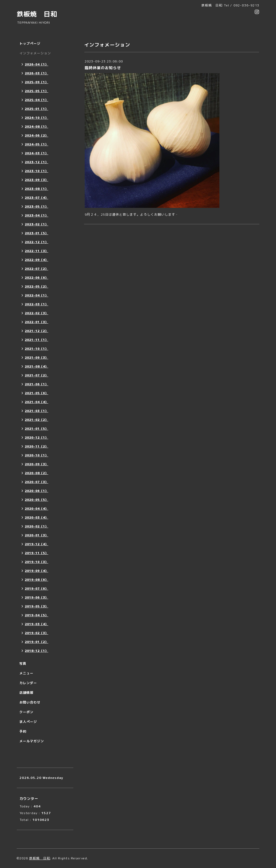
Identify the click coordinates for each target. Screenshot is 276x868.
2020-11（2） (37, 446)
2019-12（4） (37, 544)
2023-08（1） (37, 189)
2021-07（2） (37, 375)
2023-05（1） (37, 206)
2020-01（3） (37, 535)
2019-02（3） (37, 633)
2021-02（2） (37, 420)
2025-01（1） (37, 109)
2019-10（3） (37, 562)
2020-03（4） (37, 517)
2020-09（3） (37, 464)
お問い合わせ (30, 702)
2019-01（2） (37, 642)
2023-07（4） (37, 198)
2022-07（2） (37, 269)
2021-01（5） (37, 429)
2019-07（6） (37, 589)
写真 (23, 664)
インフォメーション (35, 53)
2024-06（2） (37, 135)
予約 (23, 731)
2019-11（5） (37, 553)
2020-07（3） (37, 482)
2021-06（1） (37, 384)
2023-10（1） (37, 171)
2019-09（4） (37, 571)
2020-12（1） (37, 437)
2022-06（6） (37, 278)
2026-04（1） (37, 64)
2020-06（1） (37, 491)
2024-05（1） (37, 144)
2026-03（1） (37, 73)
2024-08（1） (37, 127)
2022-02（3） (37, 313)
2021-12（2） (37, 331)
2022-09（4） (37, 260)
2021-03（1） (37, 411)
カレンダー (28, 683)
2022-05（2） (37, 286)
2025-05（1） (37, 91)
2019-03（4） (37, 624)
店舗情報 (26, 693)
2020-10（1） (37, 455)
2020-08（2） (37, 473)
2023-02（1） (37, 224)
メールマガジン (32, 741)
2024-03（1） (37, 153)
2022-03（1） (37, 304)
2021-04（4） (37, 402)
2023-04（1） (37, 215)
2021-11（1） (37, 340)
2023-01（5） (37, 233)
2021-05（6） (37, 393)
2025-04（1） (37, 100)
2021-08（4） (37, 366)
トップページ (30, 43)
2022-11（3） (37, 251)
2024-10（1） (37, 118)
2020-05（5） (37, 500)
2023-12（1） (37, 162)
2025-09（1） (37, 82)
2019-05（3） (37, 606)
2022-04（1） (37, 295)
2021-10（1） (37, 349)
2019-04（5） (37, 615)
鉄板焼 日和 (37, 14)
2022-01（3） (37, 322)
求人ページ (28, 722)
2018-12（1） (37, 651)
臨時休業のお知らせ (103, 68)
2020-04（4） (37, 509)
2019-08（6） (37, 580)
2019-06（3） (37, 597)
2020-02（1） (37, 526)
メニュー (26, 673)
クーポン (26, 712)
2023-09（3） (37, 180)
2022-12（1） (37, 242)
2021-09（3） (37, 358)
